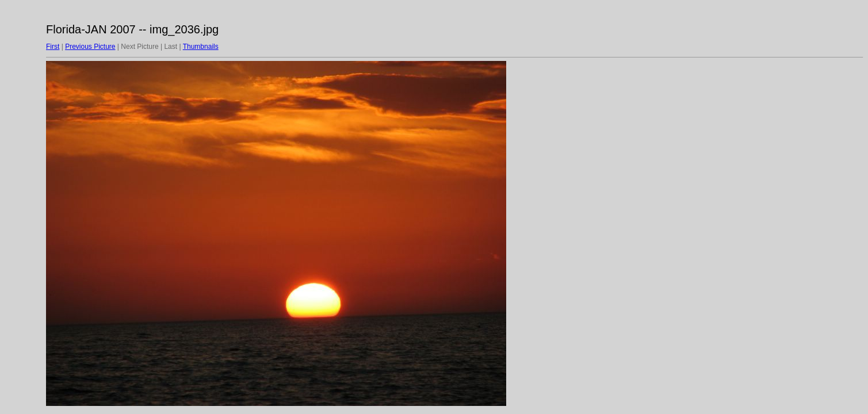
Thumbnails (201, 47)
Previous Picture (90, 47)
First (53, 47)
